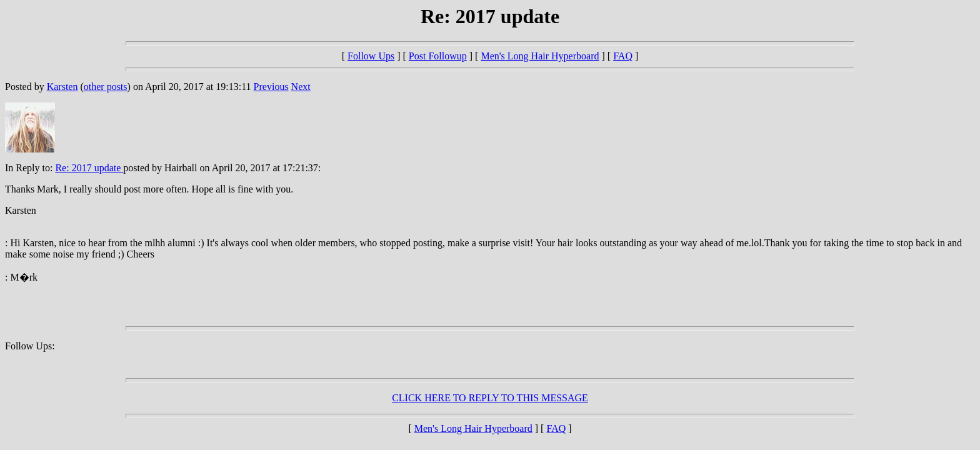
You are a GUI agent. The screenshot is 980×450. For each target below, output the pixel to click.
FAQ (623, 56)
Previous (271, 87)
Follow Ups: (30, 346)
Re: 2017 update (89, 168)
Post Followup (438, 56)
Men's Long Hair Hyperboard (540, 56)
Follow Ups (371, 56)
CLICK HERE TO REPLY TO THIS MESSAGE (490, 398)
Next (301, 87)
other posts (106, 87)
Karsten (62, 87)
